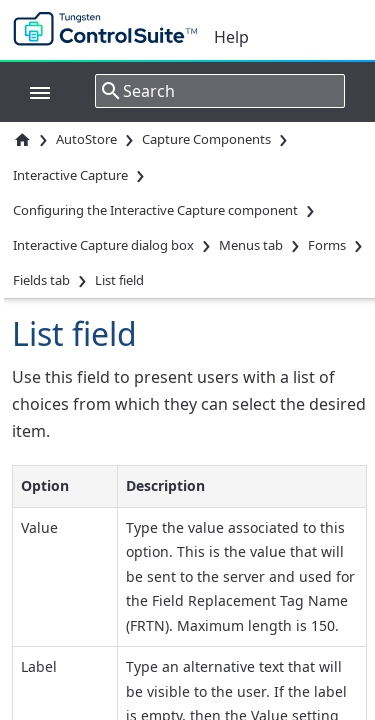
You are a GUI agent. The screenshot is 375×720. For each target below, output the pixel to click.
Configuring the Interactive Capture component (155, 210)
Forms (327, 245)
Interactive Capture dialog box (103, 245)
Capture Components (206, 139)
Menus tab (251, 245)
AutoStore (86, 139)
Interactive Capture (70, 175)
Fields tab (41, 280)
